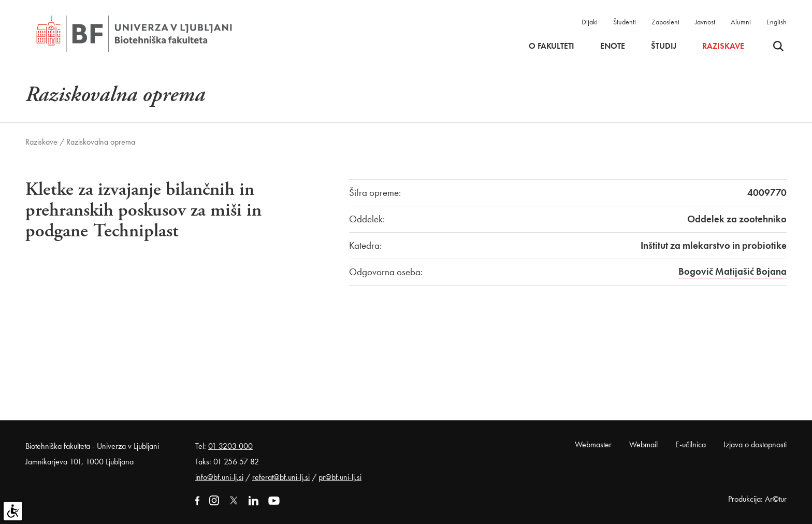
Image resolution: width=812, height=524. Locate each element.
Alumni (741, 22)
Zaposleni (665, 22)
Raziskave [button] (723, 46)
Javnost (705, 22)
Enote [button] (613, 46)
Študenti (625, 22)
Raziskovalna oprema (101, 142)
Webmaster (593, 444)
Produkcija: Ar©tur (757, 499)
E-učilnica (691, 444)
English (777, 22)
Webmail (643, 444)
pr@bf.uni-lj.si (340, 477)
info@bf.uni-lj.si (219, 477)
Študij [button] (664, 46)
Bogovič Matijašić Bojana (733, 271)
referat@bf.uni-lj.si (281, 477)
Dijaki (590, 22)
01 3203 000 (230, 446)
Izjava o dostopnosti (755, 444)
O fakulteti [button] (552, 46)
